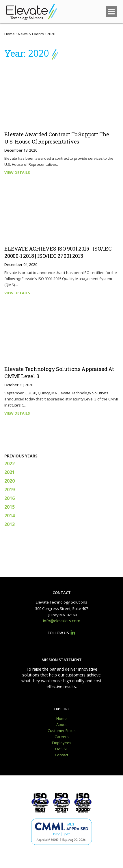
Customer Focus (62, 731)
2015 (10, 507)
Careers (62, 737)
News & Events (31, 34)
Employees (62, 743)
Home (10, 34)
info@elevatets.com (62, 621)
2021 (10, 472)
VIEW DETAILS (17, 172)
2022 (10, 464)
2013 (10, 524)
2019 (10, 490)
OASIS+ (61, 749)
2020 (10, 481)
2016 (10, 498)
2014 (10, 516)
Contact (61, 755)
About (61, 724)
